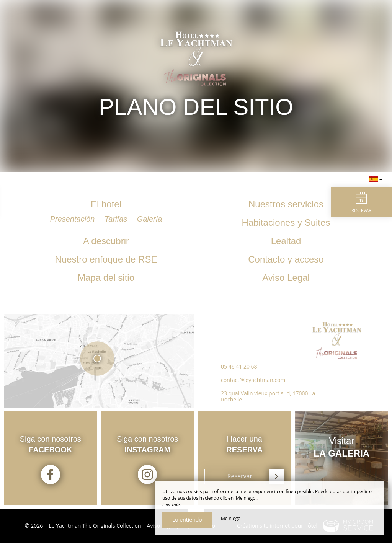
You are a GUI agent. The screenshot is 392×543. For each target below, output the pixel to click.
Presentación (73, 219)
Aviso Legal (286, 278)
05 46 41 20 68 (239, 366)
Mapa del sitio (106, 278)
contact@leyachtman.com (253, 380)
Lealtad (286, 241)
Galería (150, 219)
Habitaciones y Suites (286, 223)
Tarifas (117, 219)
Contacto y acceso (286, 259)
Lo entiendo (187, 519)
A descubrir (106, 241)
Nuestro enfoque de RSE (106, 259)
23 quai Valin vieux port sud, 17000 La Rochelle (268, 396)
